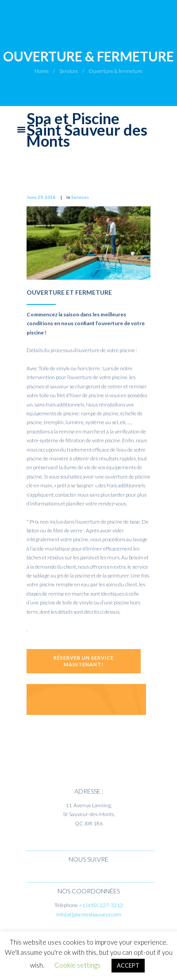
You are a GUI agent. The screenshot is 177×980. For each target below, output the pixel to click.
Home (42, 71)
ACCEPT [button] (128, 965)
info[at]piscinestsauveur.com (89, 914)
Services (69, 71)
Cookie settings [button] (77, 965)
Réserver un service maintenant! (84, 661)
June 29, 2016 (41, 197)
